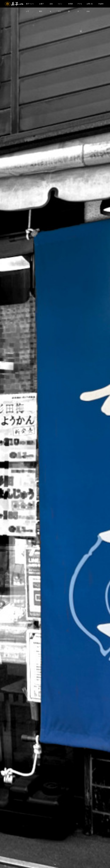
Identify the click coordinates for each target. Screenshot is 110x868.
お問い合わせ (90, 5)
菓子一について (30, 5)
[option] (55, 434)
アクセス (80, 5)
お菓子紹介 (41, 5)
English (101, 4)
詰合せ (51, 5)
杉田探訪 (70, 5)
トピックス (60, 5)
